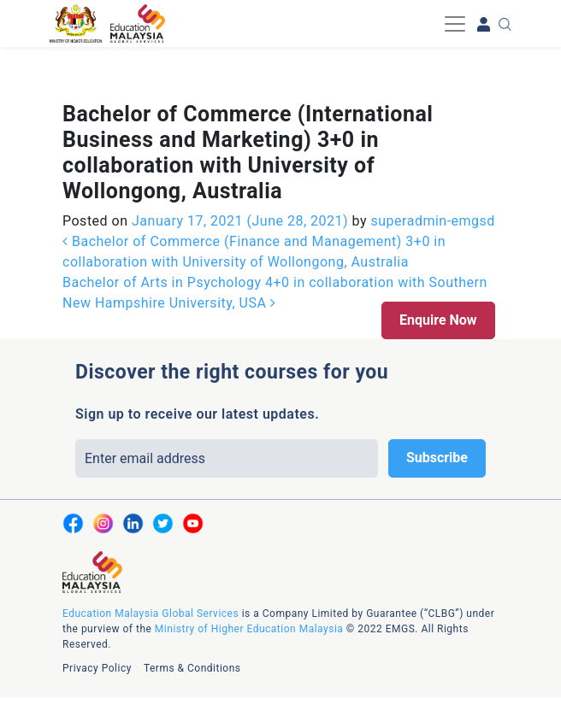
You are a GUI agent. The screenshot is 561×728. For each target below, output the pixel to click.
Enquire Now (438, 320)
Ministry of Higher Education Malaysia (249, 629)
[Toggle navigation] (455, 24)
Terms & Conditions (192, 668)
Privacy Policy (97, 668)
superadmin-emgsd (431, 221)
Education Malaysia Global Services (151, 614)
